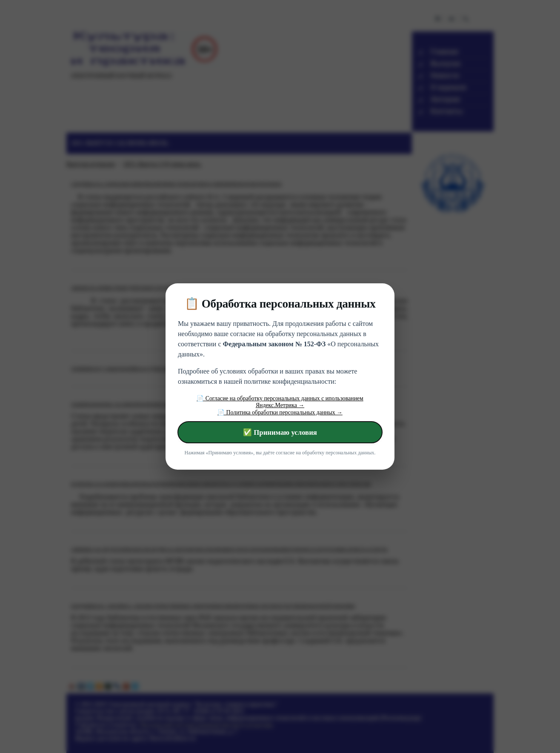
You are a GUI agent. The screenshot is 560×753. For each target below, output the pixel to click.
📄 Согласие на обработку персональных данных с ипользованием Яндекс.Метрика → (280, 402)
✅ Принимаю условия (280, 432)
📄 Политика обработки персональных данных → (280, 412)
